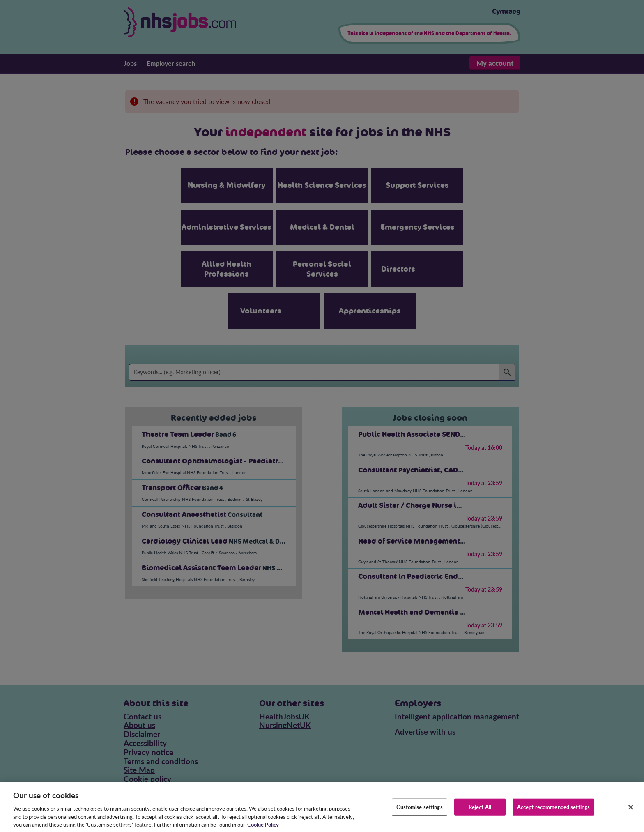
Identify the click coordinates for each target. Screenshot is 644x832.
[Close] (631, 813)
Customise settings (419, 813)
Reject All (480, 813)
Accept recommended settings (554, 813)
